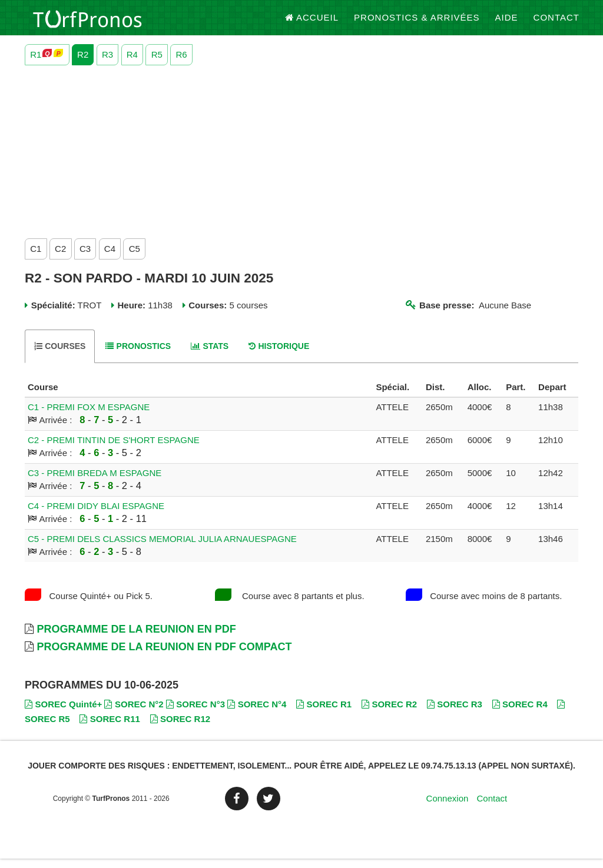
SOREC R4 (520, 714)
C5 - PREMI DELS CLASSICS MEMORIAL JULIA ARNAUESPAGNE (162, 548)
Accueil (312, 23)
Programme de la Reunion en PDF (136, 638)
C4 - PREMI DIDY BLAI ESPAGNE (96, 515)
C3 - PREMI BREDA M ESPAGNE (95, 482)
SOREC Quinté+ (63, 714)
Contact (556, 23)
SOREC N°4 (257, 714)
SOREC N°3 (196, 714)
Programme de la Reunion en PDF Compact (164, 656)
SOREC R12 (180, 728)
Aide (507, 23)
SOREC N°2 (134, 714)
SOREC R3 (455, 714)
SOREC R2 (389, 714)
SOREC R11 (110, 728)
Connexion (448, 808)
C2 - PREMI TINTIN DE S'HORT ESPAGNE (114, 449)
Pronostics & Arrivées (417, 23)
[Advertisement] (301, 158)
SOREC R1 (324, 714)
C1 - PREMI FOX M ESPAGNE (89, 416)
